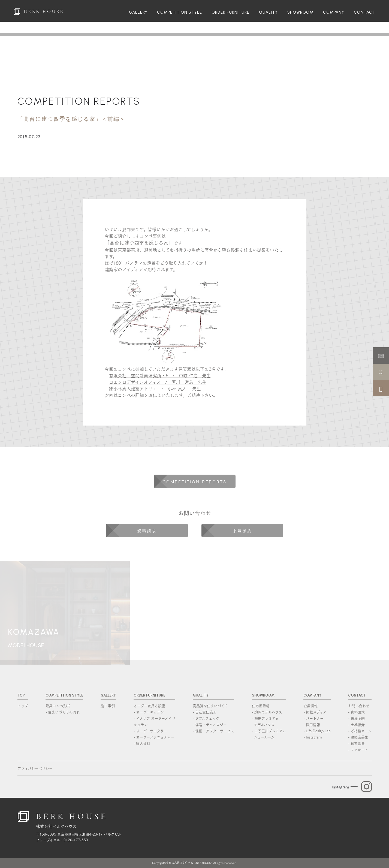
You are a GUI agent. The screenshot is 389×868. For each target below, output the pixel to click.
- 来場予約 (356, 718)
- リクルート (358, 749)
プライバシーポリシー (35, 768)
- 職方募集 (356, 743)
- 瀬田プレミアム (269, 721)
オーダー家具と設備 (149, 706)
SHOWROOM (300, 12)
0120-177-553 (76, 840)
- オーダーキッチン (149, 712)
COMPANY (334, 12)
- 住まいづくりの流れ (63, 712)
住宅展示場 (261, 706)
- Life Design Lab (317, 731)
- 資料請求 (356, 712)
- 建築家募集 (358, 737)
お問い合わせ (359, 706)
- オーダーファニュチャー (154, 737)
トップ (23, 706)
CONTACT (365, 12)
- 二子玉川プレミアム (269, 734)
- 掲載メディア (315, 712)
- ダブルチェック (206, 718)
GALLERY (138, 12)
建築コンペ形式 (58, 706)
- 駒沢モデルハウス (267, 712)
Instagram (340, 787)
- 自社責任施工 (205, 712)
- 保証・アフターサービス (213, 731)
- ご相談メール (360, 731)
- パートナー (313, 718)
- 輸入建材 (142, 743)
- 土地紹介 (356, 724)
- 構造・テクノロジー (210, 724)
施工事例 (108, 706)
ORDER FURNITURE (230, 12)
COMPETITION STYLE (180, 12)
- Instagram (313, 737)
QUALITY (268, 12)
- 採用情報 (312, 724)
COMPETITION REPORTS (79, 101)
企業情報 (310, 706)
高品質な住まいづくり (210, 706)
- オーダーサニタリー (150, 731)
